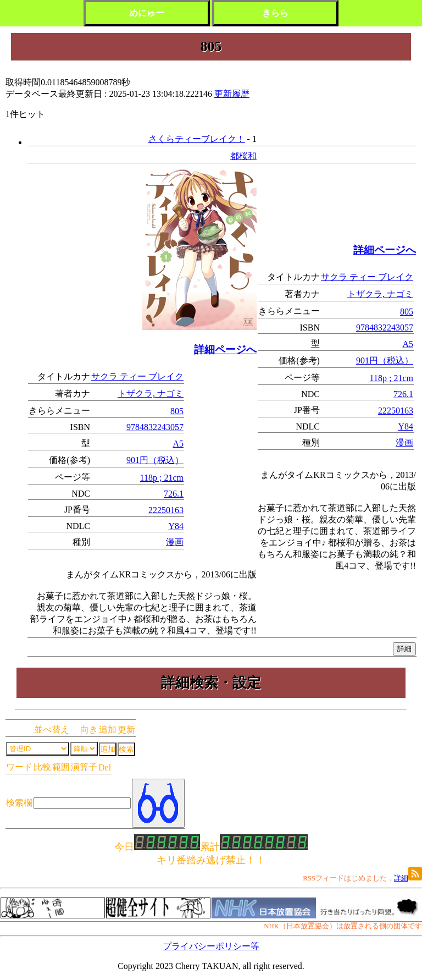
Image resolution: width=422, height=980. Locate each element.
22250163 (166, 510)
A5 (178, 444)
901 (133, 460)
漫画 (175, 542)
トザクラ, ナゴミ (151, 393)
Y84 (176, 526)
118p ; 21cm (162, 478)
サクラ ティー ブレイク (137, 376)
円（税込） (162, 460)
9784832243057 (155, 427)
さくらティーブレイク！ (197, 139)
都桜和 (243, 156)
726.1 (174, 494)
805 (177, 411)
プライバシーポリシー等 (211, 946)
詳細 (401, 878)
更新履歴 (232, 94)
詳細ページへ (225, 349)
